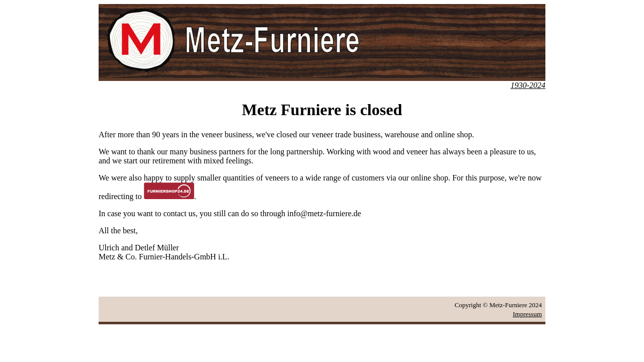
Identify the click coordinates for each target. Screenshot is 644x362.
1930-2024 (528, 85)
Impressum (527, 314)
